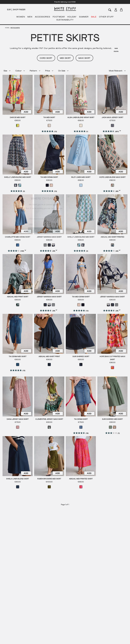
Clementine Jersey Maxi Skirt (49, 419)
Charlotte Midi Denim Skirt (18, 237)
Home (7, 28)
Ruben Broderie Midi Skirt (49, 478)
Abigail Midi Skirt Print (49, 356)
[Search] (110, 10)
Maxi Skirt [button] (84, 58)
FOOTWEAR (59, 17)
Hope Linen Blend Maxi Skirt (112, 177)
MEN (30, 17)
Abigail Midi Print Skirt (18, 296)
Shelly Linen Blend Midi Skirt (18, 177)
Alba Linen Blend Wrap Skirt (81, 118)
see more (116, 50)
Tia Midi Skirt (49, 118)
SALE (94, 17)
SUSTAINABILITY (65, 20)
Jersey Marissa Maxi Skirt (49, 237)
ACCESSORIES (43, 17)
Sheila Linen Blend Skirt (18, 478)
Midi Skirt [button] (65, 58)
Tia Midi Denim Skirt (49, 177)
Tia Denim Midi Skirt (18, 356)
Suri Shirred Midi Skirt (112, 419)
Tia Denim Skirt (81, 419)
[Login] (116, 9)
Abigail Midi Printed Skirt (81, 478)
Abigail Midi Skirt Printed (112, 237)
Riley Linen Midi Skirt (81, 177)
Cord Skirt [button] (46, 58)
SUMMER (84, 17)
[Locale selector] (9, 10)
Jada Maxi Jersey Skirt (112, 118)
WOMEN (21, 17)
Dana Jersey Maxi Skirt (18, 419)
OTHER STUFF (106, 17)
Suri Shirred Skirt (81, 356)
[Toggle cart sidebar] (121, 10)
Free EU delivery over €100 (65, 2)
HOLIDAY (72, 17)
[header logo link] (65, 9)
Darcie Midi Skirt (18, 118)
